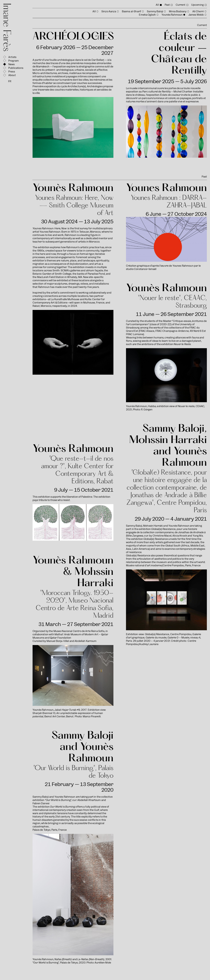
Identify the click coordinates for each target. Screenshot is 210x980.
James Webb (196, 15)
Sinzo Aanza (109, 11)
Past (167, 5)
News (12, 64)
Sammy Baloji (155, 11)
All (157, 5)
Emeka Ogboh (147, 15)
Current (181, 5)
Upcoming (197, 5)
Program (14, 61)
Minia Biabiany (178, 11)
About (12, 75)
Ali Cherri (198, 11)
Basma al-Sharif (132, 11)
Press (12, 72)
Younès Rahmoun (172, 15)
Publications (16, 68)
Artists (12, 57)
